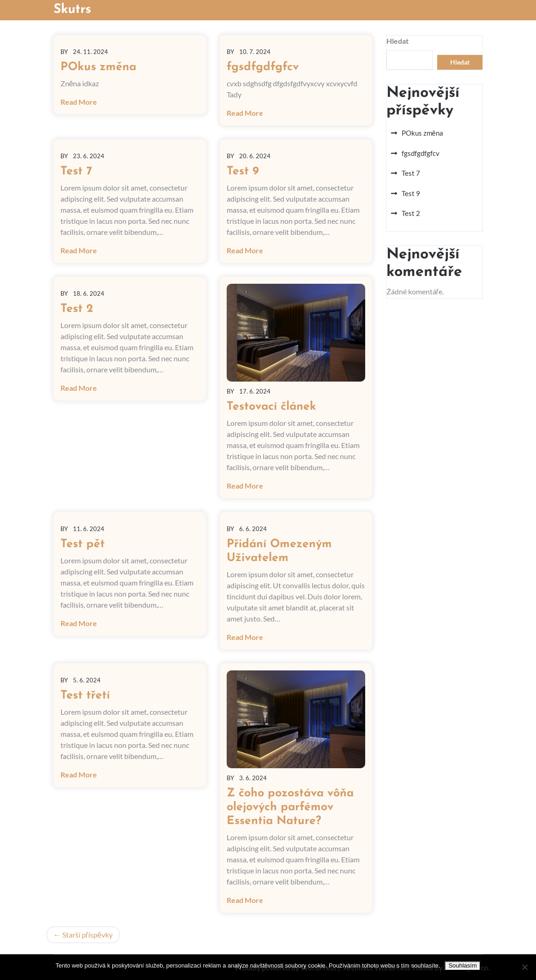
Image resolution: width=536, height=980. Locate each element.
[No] (524, 967)
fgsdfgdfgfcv (263, 67)
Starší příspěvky (87, 935)
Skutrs (72, 10)
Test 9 (243, 171)
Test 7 (76, 171)
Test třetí (85, 696)
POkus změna (98, 67)
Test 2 (77, 309)
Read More (79, 102)
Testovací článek (271, 407)
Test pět (83, 544)
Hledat (397, 41)
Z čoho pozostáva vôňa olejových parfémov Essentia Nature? (290, 807)
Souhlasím (462, 965)
